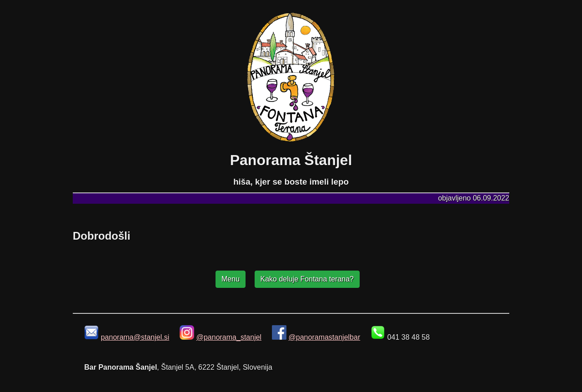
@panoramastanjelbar (325, 337)
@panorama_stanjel (229, 337)
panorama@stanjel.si (135, 337)
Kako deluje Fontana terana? (307, 279)
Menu (231, 279)
